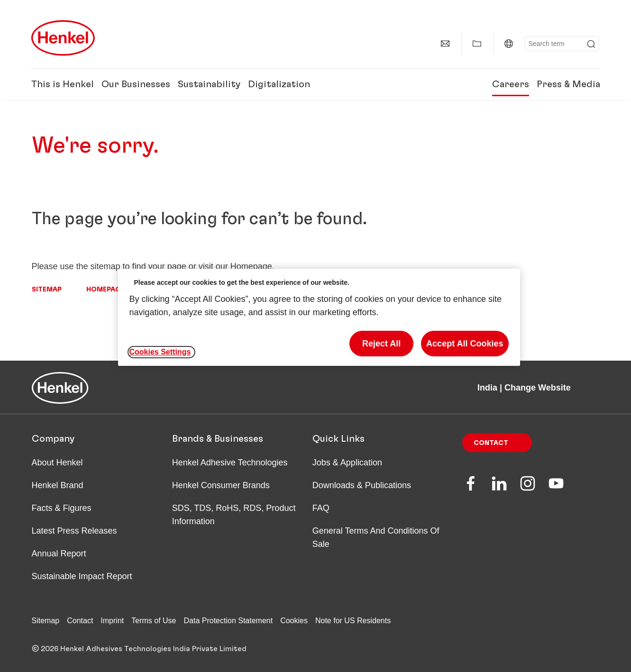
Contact (491, 443)
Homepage (105, 290)
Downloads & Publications (362, 485)
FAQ (321, 508)
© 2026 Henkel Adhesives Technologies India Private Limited (139, 649)
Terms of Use (154, 621)
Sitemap (47, 290)
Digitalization (279, 84)
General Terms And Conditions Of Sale (376, 537)
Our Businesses (136, 84)
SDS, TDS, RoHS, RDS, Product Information (234, 515)
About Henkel (57, 463)
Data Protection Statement (229, 621)
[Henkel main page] (63, 38)
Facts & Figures (62, 508)
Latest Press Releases (74, 531)
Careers (511, 84)
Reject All (381, 344)
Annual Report (59, 554)
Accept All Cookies (465, 344)
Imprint (112, 621)
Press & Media (568, 84)
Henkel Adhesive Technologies (230, 463)
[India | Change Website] (509, 44)
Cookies (294, 621)
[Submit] (591, 44)
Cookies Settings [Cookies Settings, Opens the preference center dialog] (160, 352)
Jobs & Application (347, 463)
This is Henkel (63, 84)
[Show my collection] (477, 44)
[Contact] (445, 44)
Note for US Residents (353, 621)
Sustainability (209, 84)
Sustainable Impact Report (82, 576)
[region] (319, 317)
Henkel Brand (58, 485)
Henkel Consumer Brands (221, 485)
